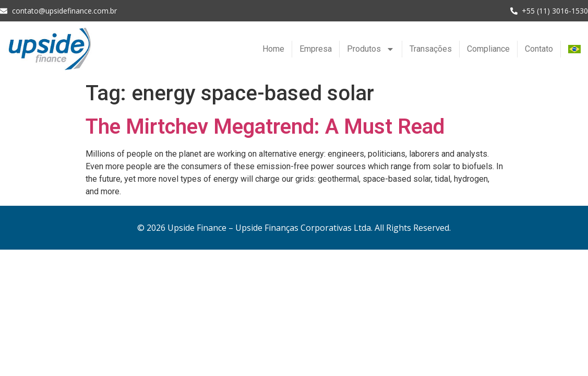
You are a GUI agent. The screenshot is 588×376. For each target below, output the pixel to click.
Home (273, 49)
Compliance (488, 49)
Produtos (371, 49)
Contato (539, 49)
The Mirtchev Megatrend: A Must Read (265, 127)
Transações (431, 49)
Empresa (316, 49)
